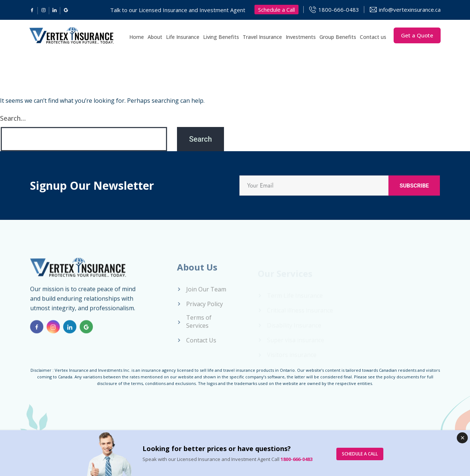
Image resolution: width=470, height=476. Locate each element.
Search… (13, 118)
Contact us (373, 37)
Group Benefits (338, 37)
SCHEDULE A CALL (360, 454)
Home (137, 37)
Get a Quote (417, 35)
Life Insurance (183, 37)
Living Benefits (221, 37)
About (155, 37)
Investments (301, 37)
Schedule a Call (276, 10)
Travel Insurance (262, 37)
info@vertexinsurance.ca (410, 10)
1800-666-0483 (339, 10)
